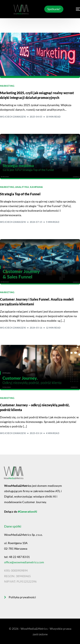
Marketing (7, 86)
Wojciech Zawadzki (13, 117)
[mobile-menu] (75, 9)
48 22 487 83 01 (19, 557)
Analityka (22, 187)
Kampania (36, 187)
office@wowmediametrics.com (24, 562)
